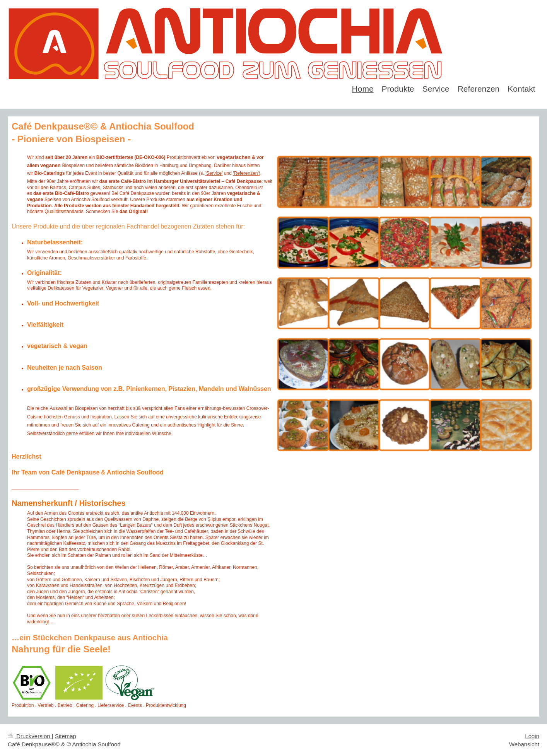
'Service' (214, 173)
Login (532, 736)
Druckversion (30, 736)
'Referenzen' (246, 173)
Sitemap (66, 736)
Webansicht (524, 744)
